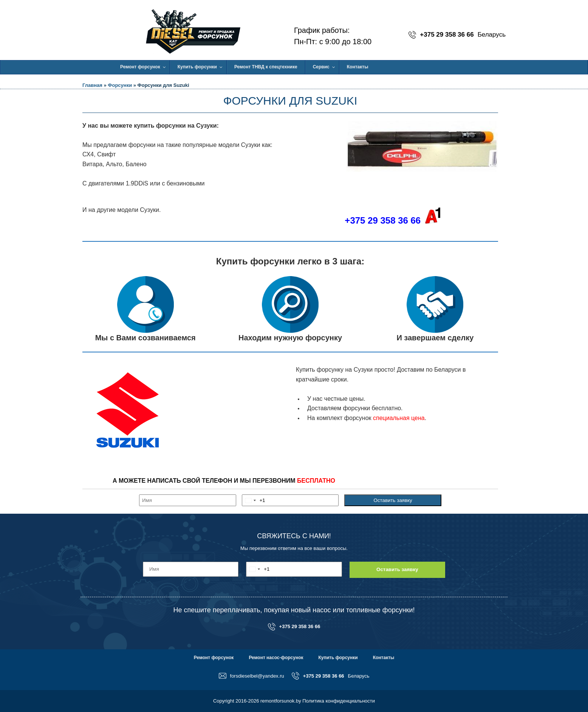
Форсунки (120, 85)
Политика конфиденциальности (339, 701)
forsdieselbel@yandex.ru (251, 676)
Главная (92, 85)
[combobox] (254, 500)
